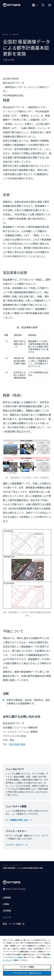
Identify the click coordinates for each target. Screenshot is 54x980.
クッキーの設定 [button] (16, 957)
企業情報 (7, 898)
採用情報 (7, 911)
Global (16, 889)
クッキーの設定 (27, 967)
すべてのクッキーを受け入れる (27, 973)
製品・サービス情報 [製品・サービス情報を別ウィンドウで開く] (12, 924)
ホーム (5, 34)
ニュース (15, 34)
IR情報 (6, 904)
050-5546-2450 (17, 744)
